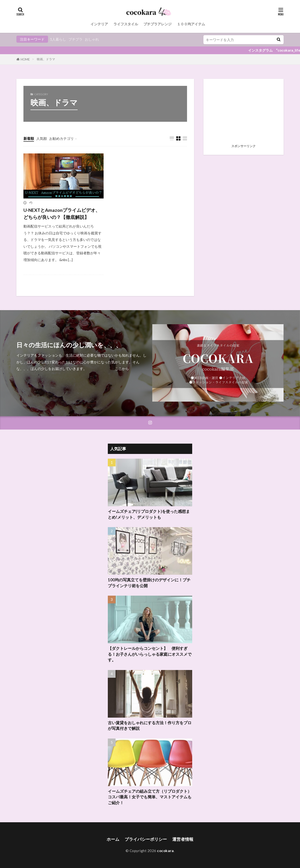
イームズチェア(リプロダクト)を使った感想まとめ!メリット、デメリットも (149, 514)
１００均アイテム (191, 24)
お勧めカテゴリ (62, 138)
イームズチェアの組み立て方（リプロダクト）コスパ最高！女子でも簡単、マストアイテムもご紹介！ (150, 797)
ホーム (113, 839)
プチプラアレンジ (157, 24)
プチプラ (75, 39)
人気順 (42, 138)
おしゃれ (92, 39)
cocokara (165, 851)
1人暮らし (58, 39)
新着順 (29, 138)
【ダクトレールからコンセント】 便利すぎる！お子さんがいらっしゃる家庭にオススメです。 (150, 654)
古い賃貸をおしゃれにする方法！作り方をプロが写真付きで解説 (150, 726)
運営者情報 (183, 839)
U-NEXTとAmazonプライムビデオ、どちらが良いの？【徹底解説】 (62, 213)
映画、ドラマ (46, 59)
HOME (25, 59)
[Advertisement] (244, 113)
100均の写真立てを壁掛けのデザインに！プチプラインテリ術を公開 (149, 583)
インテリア (99, 24)
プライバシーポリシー (146, 839)
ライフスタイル (126, 24)
